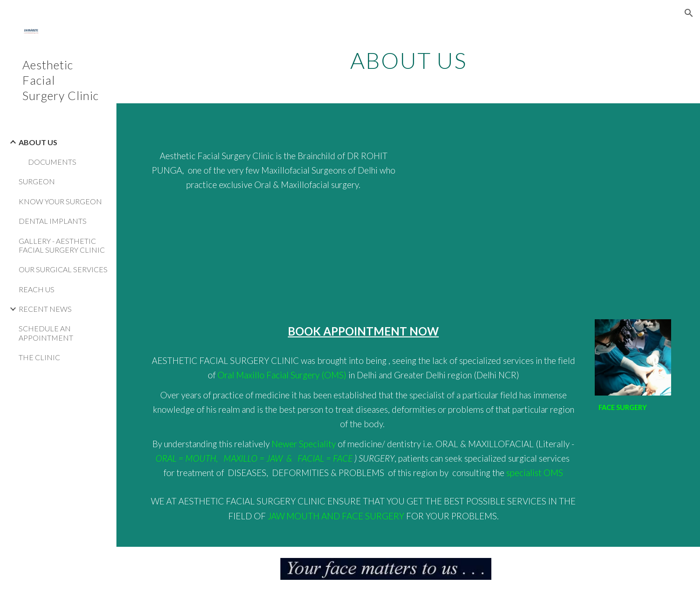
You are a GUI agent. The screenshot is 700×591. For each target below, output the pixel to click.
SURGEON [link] (37, 181)
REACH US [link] (37, 289)
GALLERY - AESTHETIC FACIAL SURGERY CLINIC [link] (62, 245)
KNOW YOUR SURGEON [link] (60, 201)
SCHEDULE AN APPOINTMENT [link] (46, 333)
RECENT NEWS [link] (45, 309)
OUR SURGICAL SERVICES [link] (63, 269)
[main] (408, 58)
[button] (689, 13)
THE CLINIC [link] (39, 357)
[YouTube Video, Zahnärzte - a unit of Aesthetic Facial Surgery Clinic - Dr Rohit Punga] (543, 206)
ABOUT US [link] (38, 142)
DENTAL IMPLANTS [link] (53, 221)
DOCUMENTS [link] (52, 162)
